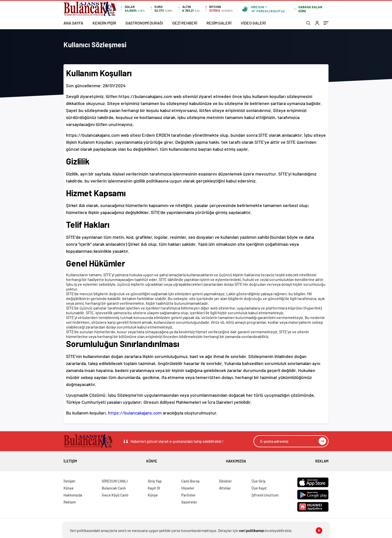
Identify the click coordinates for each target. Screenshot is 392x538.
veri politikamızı (252, 530)
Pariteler (188, 495)
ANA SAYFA (73, 23)
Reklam (322, 459)
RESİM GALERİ (219, 23)
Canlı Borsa (190, 481)
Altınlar (225, 488)
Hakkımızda (236, 459)
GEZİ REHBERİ (185, 23)
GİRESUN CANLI (115, 481)
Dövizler (225, 481)
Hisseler (188, 488)
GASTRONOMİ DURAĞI (144, 23)
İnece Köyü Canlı (115, 495)
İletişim (70, 459)
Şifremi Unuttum (265, 495)
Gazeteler (189, 502)
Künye (152, 459)
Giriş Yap (155, 481)
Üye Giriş (258, 481)
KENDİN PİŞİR (104, 23)
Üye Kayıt (259, 488)
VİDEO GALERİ (253, 23)
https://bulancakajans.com (135, 413)
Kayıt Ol (154, 488)
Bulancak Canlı (114, 488)
